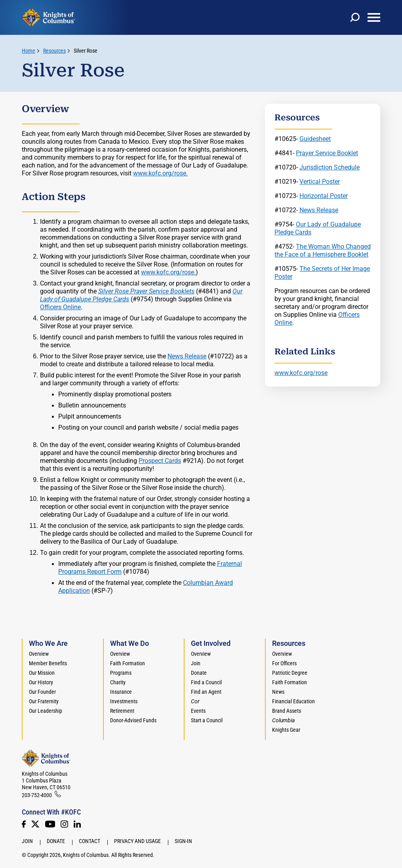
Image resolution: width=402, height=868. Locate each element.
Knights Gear (286, 730)
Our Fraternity (44, 701)
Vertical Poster (320, 182)
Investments (124, 701)
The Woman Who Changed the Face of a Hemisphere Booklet (323, 250)
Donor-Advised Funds (133, 720)
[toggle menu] (374, 17)
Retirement (122, 711)
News (278, 692)
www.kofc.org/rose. (160, 173)
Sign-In (183, 841)
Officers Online (60, 307)
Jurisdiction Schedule (330, 167)
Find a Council (206, 682)
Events (198, 711)
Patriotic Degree (290, 673)
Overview (39, 654)
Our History (41, 682)
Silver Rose (86, 51)
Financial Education (293, 701)
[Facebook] (24, 824)
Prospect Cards (160, 461)
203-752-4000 (37, 795)
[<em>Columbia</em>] (287, 720)
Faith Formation (128, 663)
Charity (118, 682)
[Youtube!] (50, 824)
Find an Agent (206, 692)
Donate (199, 673)
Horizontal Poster (324, 196)
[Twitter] (35, 824)
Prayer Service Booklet (327, 153)
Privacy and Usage (137, 841)
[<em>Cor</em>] (195, 701)
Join (196, 663)
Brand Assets (287, 711)
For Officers (284, 663)
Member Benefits (48, 663)
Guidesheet (315, 139)
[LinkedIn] (77, 824)
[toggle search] (355, 17)
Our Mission (42, 673)
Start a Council (207, 720)
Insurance (121, 692)
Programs (121, 673)
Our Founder (42, 692)
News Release (187, 356)
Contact (90, 841)
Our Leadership (46, 711)
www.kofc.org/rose (301, 373)
